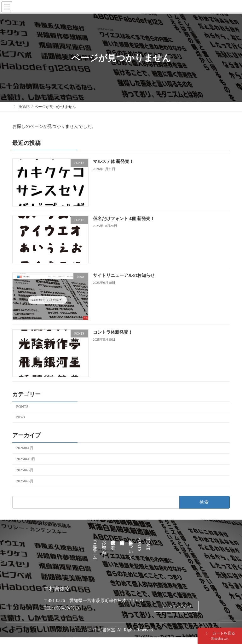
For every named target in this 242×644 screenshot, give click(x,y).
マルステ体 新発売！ (113, 162)
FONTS (22, 407)
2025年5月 (25, 481)
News (20, 417)
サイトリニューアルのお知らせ (124, 275)
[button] (220, 636)
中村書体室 (104, 630)
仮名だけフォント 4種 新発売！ (124, 219)
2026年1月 (25, 448)
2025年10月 (26, 459)
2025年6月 (25, 470)
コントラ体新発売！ (113, 332)
